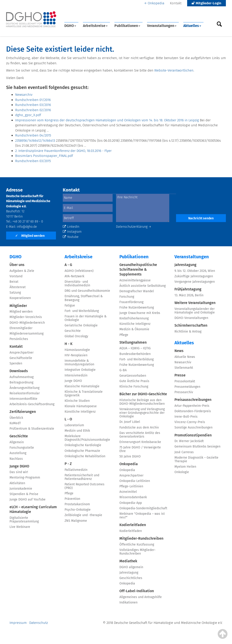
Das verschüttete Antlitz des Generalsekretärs (140, 435)
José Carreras (184, 452)
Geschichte (19, 436)
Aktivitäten (17, 483)
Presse (180, 375)
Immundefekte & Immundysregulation (79, 363)
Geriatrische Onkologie (81, 325)
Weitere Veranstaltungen (195, 303)
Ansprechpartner (22, 353)
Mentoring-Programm (25, 478)
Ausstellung (18, 453)
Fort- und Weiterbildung (82, 311)
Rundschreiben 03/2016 (33, 105)
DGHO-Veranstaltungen (191, 318)
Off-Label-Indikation (137, 591)
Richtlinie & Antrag (188, 332)
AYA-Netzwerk (74, 276)
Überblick (16, 418)
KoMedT (15, 423)
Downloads (19, 371)
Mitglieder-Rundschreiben (141, 538)
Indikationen (128, 602)
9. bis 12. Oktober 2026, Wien (195, 271)
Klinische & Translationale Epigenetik (84, 394)
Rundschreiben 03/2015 (33, 161)
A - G (68, 265)
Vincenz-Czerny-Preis (190, 422)
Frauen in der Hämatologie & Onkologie (86, 318)
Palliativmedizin (76, 470)
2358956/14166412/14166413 (35, 141)
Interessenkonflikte (23, 399)
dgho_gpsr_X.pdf (28, 115)
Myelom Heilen (185, 467)
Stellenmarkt (184, 368)
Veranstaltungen (162, 26)
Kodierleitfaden (133, 525)
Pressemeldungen (187, 387)
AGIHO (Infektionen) (79, 271)
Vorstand (16, 276)
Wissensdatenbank (133, 497)
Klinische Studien (77, 401)
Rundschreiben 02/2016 (33, 110)
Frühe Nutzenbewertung (137, 308)
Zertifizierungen (23, 412)
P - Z (68, 464)
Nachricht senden (201, 218)
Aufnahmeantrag (22, 377)
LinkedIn (71, 227)
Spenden (16, 363)
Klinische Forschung (134, 387)
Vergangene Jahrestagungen (195, 282)
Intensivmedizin (76, 375)
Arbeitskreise (95, 26)
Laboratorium (74, 425)
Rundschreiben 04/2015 (33, 135)
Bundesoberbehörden (135, 354)
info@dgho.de (27, 227)
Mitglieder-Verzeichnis (26, 317)
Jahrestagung (129, 573)
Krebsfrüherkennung (134, 318)
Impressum (18, 623)
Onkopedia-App (131, 503)
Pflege (69, 493)
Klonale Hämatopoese (81, 406)
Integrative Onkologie (80, 370)
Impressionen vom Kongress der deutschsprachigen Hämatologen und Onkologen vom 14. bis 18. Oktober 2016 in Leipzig (107, 120)
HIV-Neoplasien (76, 355)
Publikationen (127, 26)
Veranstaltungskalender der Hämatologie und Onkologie (195, 311)
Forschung (127, 297)
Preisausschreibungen (193, 400)
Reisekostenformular (25, 393)
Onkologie (182, 472)
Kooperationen (20, 298)
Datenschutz (39, 623)
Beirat (14, 282)
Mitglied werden (30, 236)
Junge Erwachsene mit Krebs (140, 313)
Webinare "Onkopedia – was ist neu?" (142, 516)
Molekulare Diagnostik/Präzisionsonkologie (87, 438)
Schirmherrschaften (191, 325)
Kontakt (176, 3)
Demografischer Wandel (137, 291)
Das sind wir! (19, 472)
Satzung (15, 293)
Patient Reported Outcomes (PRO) (85, 486)
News (179, 351)
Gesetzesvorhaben (133, 376)
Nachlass (16, 459)
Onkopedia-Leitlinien (135, 481)
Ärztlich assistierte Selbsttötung (143, 286)
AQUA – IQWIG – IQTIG (135, 348)
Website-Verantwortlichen (174, 70)
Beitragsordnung (21, 382)
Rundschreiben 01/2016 (33, 100)
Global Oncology (76, 336)
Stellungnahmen (133, 342)
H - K (69, 344)
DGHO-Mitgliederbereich (27, 323)
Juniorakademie (21, 489)
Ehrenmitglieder (21, 328)
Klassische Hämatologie (82, 386)
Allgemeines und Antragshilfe (141, 597)
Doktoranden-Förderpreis (193, 411)
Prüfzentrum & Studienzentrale (32, 429)
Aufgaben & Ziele (22, 271)
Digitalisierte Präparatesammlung (24, 520)
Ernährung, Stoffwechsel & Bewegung (84, 298)
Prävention (72, 499)
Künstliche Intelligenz (80, 412)
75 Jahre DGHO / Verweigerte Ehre (140, 449)
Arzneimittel (128, 492)
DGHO (70, 26)
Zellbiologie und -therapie (83, 515)
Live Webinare (20, 527)
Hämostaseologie (77, 350)
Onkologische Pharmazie (82, 451)
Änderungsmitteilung (24, 388)
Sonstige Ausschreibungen (193, 427)
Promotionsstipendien (193, 435)
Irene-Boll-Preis (186, 417)
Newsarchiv (24, 95)
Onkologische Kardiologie (83, 445)
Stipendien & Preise (24, 494)
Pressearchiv (184, 392)
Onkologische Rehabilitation (85, 456)
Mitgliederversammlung (27, 334)
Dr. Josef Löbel (130, 422)
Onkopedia (156, 3)
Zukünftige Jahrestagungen (194, 276)
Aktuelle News (185, 357)
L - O (68, 419)
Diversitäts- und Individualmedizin (77, 284)
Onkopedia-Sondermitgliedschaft (143, 508)
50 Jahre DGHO (130, 456)
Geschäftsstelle (21, 358)
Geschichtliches (131, 578)
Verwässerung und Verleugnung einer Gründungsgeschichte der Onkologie (142, 413)
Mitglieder (18, 306)
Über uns (17, 265)
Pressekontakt (185, 381)
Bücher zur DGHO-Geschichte (143, 394)
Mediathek (128, 561)
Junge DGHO (19, 466)
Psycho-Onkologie (78, 510)
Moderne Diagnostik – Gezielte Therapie (196, 459)
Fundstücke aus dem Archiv (139, 427)
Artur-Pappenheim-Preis (192, 406)
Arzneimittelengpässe (135, 280)
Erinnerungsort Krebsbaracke (140, 442)
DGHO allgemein (131, 567)
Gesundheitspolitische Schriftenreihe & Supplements (138, 269)
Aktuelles (192, 26)
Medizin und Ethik (77, 431)
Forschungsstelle (22, 448)
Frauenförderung (131, 302)
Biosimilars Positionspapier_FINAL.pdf (44, 156)
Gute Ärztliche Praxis (134, 381)
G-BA (123, 370)
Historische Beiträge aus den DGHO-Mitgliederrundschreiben (142, 402)
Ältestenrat (18, 287)
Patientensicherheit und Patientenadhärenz (82, 477)
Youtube (71, 237)
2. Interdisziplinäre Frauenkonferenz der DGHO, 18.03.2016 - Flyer (63, 151)
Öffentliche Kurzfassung (137, 545)
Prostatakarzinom (77, 504)
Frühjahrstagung (188, 289)
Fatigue (70, 305)
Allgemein (17, 442)
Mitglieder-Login (207, 3)
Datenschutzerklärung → (134, 227)
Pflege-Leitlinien (131, 486)
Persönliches (19, 339)
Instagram (72, 232)
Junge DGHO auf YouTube (28, 499)
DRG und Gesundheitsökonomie (87, 291)
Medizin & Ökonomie (134, 329)
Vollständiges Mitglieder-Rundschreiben (138, 552)
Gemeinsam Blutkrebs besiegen (197, 446)
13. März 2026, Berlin (189, 295)
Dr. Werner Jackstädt (189, 441)
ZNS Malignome (76, 521)
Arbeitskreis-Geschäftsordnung (32, 404)
